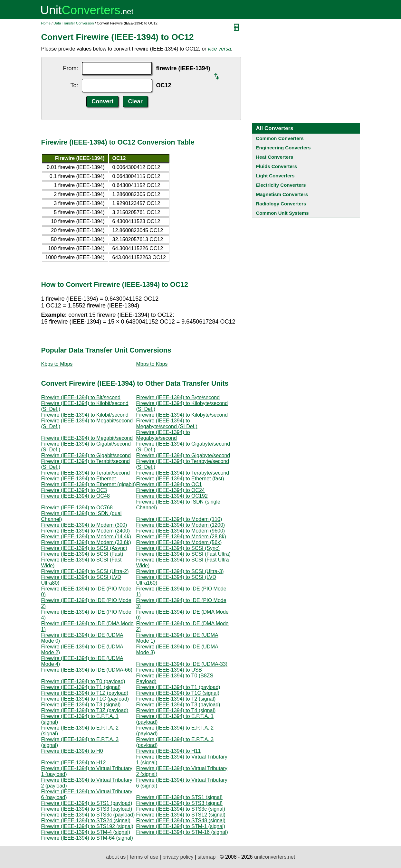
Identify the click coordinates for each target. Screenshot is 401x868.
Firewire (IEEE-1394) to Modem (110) (179, 519)
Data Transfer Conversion (74, 23)
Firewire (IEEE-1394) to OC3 (74, 490)
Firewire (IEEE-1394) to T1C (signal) (178, 693)
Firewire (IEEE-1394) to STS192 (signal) (87, 826)
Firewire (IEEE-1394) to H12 (74, 763)
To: (74, 85)
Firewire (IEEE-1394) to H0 (72, 751)
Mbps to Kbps (152, 364)
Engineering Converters (283, 148)
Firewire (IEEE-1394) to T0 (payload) (83, 681)
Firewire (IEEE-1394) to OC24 (171, 490)
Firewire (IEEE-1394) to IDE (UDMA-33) (182, 664)
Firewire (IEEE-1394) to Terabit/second (86, 473)
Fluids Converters (277, 166)
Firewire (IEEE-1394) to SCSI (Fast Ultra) (183, 554)
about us (116, 857)
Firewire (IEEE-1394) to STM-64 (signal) (87, 838)
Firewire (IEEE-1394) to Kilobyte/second (182, 415)
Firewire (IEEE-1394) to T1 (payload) (178, 687)
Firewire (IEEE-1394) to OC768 (77, 508)
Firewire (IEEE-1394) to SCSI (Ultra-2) (85, 571)
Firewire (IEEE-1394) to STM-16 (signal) (182, 832)
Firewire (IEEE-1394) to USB (169, 670)
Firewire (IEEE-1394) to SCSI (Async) (84, 548)
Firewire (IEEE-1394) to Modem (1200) (181, 525)
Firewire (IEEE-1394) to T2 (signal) (176, 699)
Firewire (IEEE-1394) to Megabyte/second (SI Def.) (167, 424)
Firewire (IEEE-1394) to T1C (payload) (85, 699)
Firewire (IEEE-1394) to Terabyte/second (183, 473)
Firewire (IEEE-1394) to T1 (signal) (81, 687)
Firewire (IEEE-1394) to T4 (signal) (176, 710)
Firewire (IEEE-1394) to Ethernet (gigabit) (89, 484)
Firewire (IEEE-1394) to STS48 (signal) (181, 821)
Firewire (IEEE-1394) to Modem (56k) (179, 542)
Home (46, 23)
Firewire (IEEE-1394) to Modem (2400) (86, 531)
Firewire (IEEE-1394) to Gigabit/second (86, 455)
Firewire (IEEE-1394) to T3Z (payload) (85, 710)
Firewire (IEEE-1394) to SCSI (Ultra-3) (180, 571)
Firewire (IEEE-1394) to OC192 (172, 496)
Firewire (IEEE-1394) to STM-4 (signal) (86, 832)
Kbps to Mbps (57, 364)
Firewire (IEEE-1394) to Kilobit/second (85, 415)
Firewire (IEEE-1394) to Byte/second (178, 397)
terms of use (144, 857)
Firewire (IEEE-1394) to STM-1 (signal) (181, 826)
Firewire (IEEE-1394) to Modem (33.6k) (86, 542)
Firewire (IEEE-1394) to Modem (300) (84, 525)
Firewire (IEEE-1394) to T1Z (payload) (85, 693)
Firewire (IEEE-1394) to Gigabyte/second (183, 455)
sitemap (206, 857)
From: (70, 68)
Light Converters (275, 176)
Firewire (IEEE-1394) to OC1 (169, 484)
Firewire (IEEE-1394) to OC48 (76, 496)
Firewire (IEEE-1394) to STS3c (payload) (88, 815)
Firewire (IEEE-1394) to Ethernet (79, 479)
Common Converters (280, 138)
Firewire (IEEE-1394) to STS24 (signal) (86, 821)
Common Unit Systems (282, 213)
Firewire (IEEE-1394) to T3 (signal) (81, 705)
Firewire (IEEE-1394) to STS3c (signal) (181, 809)
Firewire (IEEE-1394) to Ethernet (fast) (180, 479)
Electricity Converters (281, 185)
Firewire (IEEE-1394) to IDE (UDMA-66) (87, 670)
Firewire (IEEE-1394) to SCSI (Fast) (82, 554)
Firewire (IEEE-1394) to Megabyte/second (163, 435)
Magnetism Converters (282, 194)
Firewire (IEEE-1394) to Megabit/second (87, 438)
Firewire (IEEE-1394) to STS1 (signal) (180, 797)
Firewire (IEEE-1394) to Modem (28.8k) (181, 537)
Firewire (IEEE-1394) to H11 (169, 751)
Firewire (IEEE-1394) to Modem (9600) (181, 531)
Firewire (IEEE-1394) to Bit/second (81, 397)
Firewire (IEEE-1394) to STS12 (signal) (181, 815)
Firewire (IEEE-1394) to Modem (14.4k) (86, 537)
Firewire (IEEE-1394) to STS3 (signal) (180, 803)
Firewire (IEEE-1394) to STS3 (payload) (87, 809)
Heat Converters (275, 157)
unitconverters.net (275, 857)
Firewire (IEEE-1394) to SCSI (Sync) (178, 548)
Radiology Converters (281, 204)
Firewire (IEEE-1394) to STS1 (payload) (87, 803)
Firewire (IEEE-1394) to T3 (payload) (178, 705)
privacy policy (178, 857)
